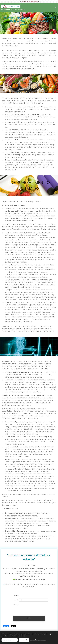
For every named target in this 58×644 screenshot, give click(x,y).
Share (6, 626)
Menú (56, 7)
